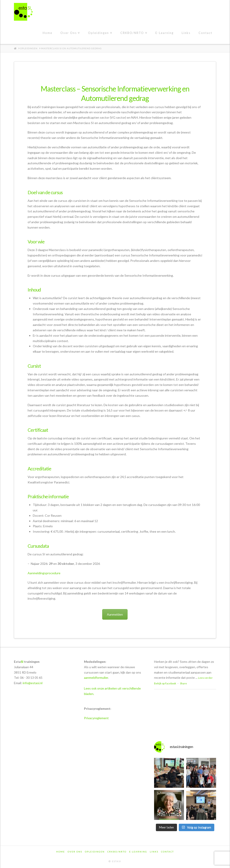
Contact (167, 852)
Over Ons (75, 852)
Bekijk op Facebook (165, 683)
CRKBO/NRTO (117, 852)
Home (61, 852)
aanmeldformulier (96, 678)
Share (183, 683)
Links (154, 852)
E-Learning (138, 852)
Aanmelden (115, 614)
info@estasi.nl (33, 683)
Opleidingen (95, 852)
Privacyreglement (96, 718)
